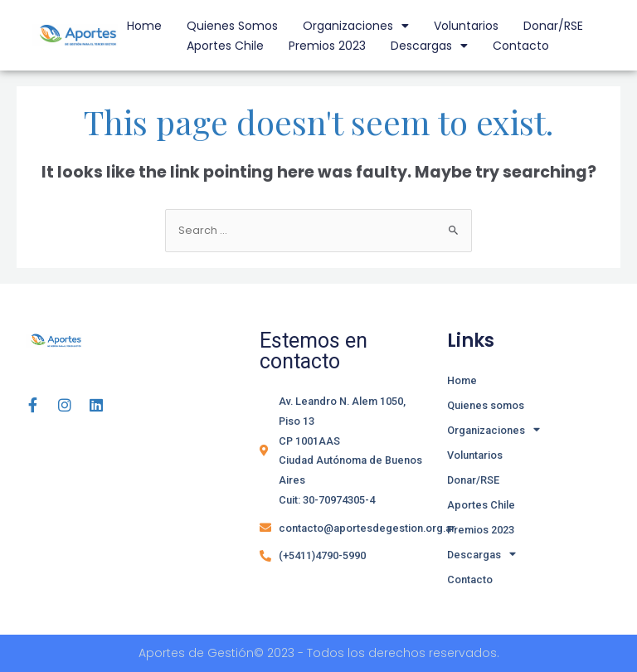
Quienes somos (232, 26)
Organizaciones (356, 26)
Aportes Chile (225, 46)
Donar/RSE (553, 26)
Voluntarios (466, 26)
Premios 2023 (327, 46)
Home (144, 26)
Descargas (429, 46)
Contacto (521, 46)
